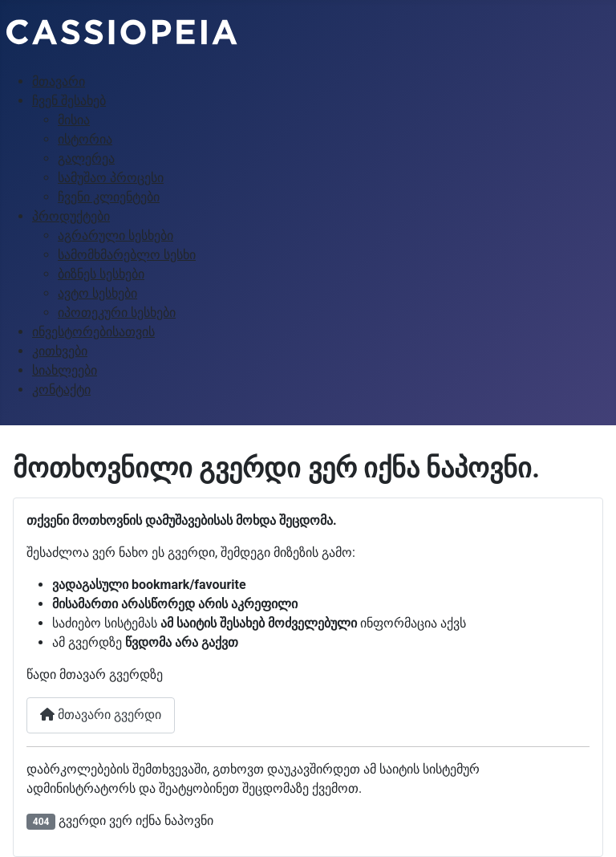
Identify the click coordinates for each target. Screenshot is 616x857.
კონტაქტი (61, 390)
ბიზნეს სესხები (101, 274)
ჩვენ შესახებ (69, 101)
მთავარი (59, 81)
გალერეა (86, 158)
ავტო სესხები (97, 293)
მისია (74, 120)
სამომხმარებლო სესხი (127, 255)
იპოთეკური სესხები (117, 313)
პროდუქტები (71, 216)
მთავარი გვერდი (101, 715)
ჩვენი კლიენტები (109, 197)
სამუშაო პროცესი (111, 178)
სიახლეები (65, 370)
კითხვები (60, 351)
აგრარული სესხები (115, 236)
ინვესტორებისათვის (93, 332)
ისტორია (85, 139)
